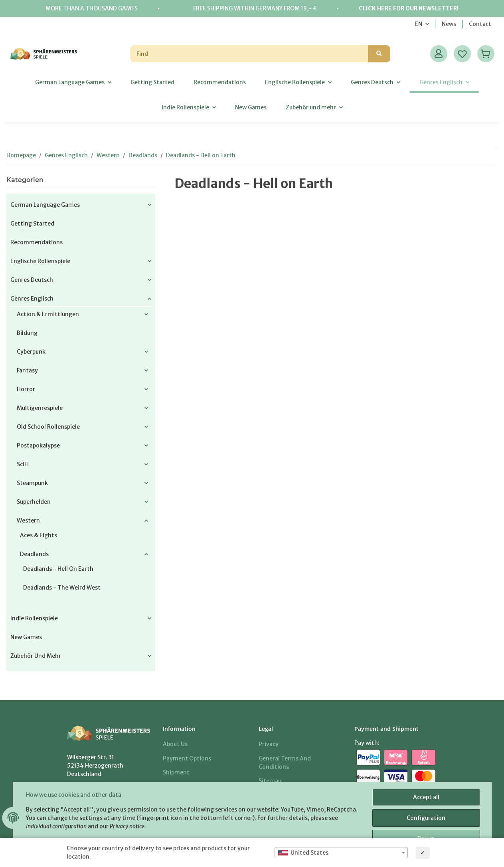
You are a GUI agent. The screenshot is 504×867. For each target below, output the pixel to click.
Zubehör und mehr (36, 656)
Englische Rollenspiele (40, 261)
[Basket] (486, 54)
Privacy (269, 744)
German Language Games (45, 205)
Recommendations (37, 242)
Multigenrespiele (40, 408)
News (449, 24)
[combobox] (341, 853)
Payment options (187, 758)
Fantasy (27, 370)
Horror (26, 389)
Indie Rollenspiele (34, 618)
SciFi (23, 464)
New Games (26, 637)
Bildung (27, 333)
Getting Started (32, 224)
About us (175, 744)
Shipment (176, 772)
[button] (439, 54)
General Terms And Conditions (285, 763)
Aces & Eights (39, 535)
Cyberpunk (31, 352)
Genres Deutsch (32, 280)
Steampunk (32, 483)
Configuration (426, 818)
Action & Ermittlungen (48, 314)
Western (28, 521)
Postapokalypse (38, 445)
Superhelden (34, 502)
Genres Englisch (32, 299)
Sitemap (270, 781)
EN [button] (419, 24)
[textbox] (341, 853)
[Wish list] (462, 54)
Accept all (426, 797)
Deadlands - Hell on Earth (58, 569)
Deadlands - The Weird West (62, 588)
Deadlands (34, 554)
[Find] (249, 54)
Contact (480, 24)
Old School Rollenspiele (48, 427)
